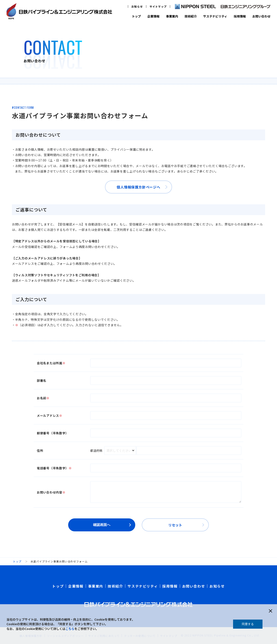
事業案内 (172, 16)
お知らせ (137, 6)
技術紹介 (191, 16)
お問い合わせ (261, 16)
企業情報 (153, 16)
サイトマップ (158, 6)
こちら (70, 629)
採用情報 (240, 16)
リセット (175, 525)
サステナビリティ (215, 16)
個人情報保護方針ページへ (138, 187)
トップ (136, 16)
